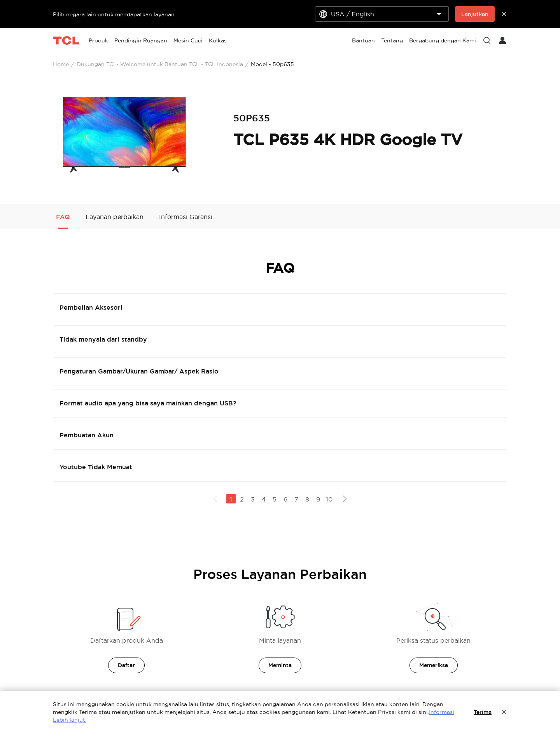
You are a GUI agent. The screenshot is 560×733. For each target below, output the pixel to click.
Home (61, 64)
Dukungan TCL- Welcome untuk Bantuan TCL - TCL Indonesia (160, 64)
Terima (483, 712)
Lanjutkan (475, 14)
